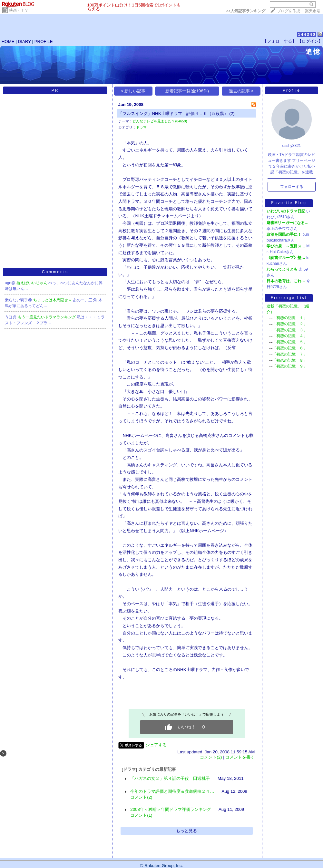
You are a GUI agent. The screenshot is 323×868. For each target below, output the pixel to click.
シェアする (156, 745)
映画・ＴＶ (19, 10)
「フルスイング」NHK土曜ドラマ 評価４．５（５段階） (173, 114)
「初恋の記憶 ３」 (290, 330)
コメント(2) (211, 757)
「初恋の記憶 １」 (290, 318)
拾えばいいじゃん (32, 283)
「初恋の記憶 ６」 (290, 348)
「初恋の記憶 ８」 (290, 360)
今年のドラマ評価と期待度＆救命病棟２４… (172, 791)
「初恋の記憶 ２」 (290, 324)
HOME (8, 41)
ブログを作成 (289, 11)
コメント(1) (141, 815)
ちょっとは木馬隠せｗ (53, 300)
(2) (232, 114)
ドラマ (141, 127)
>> (246, 11)
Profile (292, 90)
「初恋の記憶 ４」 (290, 336)
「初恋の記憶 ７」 (290, 354)
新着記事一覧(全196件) (187, 91)
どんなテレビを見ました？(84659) (160, 121)
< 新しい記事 (133, 91)
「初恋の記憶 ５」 (290, 342)
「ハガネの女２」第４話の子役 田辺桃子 (170, 778)
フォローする (292, 187)
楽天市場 (313, 11)
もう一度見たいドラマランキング (47, 317)
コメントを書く (240, 757)
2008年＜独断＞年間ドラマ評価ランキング (171, 809)
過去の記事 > (241, 91)
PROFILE (44, 41)
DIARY (24, 41)
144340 (307, 34)
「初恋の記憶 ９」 (290, 366)
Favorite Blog (289, 203)
